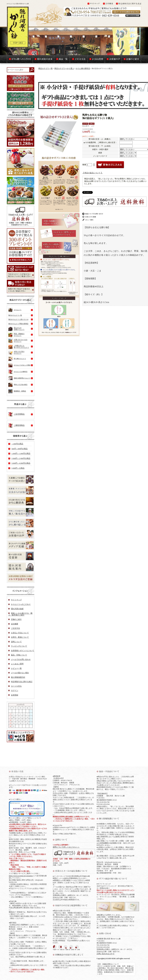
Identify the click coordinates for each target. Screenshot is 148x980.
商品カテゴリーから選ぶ (64, 68)
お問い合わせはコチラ (106, 954)
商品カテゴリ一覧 (45, 68)
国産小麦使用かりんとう (19, 378)
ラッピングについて (19, 646)
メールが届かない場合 (20, 673)
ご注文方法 (15, 628)
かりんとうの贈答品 (18, 372)
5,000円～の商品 (18, 468)
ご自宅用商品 (16, 414)
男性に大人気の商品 (18, 385)
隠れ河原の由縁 (17, 609)
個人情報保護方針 (18, 677)
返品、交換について (19, 655)
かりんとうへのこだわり (21, 604)
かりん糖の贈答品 (83, 68)
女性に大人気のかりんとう (16, 353)
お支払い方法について (20, 633)
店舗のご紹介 (16, 619)
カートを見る (16, 686)
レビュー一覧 (16, 668)
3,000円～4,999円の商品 (21, 463)
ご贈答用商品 (16, 426)
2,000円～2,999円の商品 (21, 458)
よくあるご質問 (17, 664)
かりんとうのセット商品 (19, 365)
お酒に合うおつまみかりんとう (18, 341)
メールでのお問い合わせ (21, 659)
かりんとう (15, 310)
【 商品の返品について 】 (92, 173)
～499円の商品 (17, 444)
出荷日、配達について (20, 637)
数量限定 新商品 (17, 391)
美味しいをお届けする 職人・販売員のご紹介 (20, 614)
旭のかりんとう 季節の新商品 (18, 324)
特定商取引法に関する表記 (22, 682)
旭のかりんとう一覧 (15, 315)
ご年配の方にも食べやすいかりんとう (19, 347)
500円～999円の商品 (20, 449)
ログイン (15, 691)
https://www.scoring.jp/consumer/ (21, 876)
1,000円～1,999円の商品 (21, 453)
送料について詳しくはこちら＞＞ (66, 847)
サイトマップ (16, 600)
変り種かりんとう (17, 359)
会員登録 (15, 695)
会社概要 (15, 624)
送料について (16, 642)
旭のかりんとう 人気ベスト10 (18, 319)
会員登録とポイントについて (23, 651)
